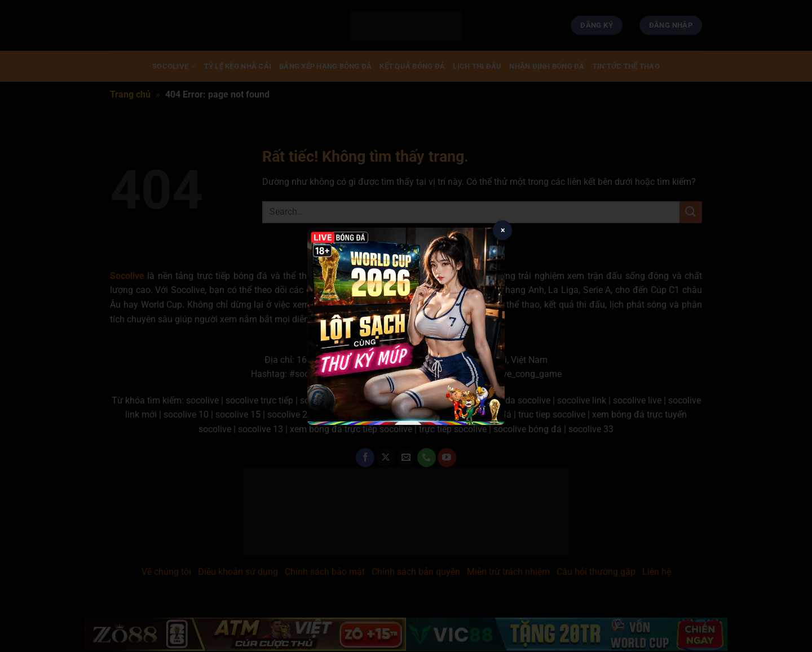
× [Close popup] (503, 230)
